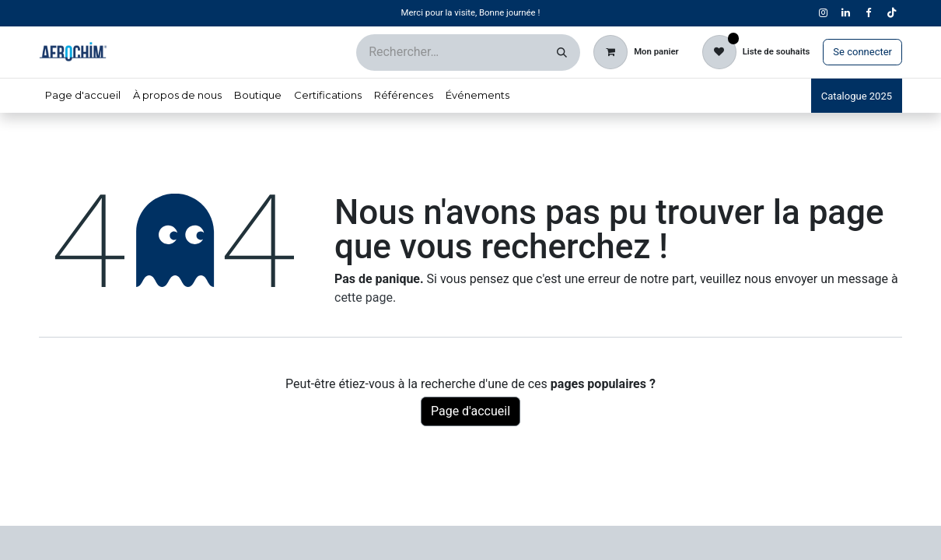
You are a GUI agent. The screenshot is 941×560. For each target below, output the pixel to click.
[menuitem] (83, 96)
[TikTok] (891, 13)
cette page (364, 297)
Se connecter (862, 52)
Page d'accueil (471, 411)
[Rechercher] (562, 52)
